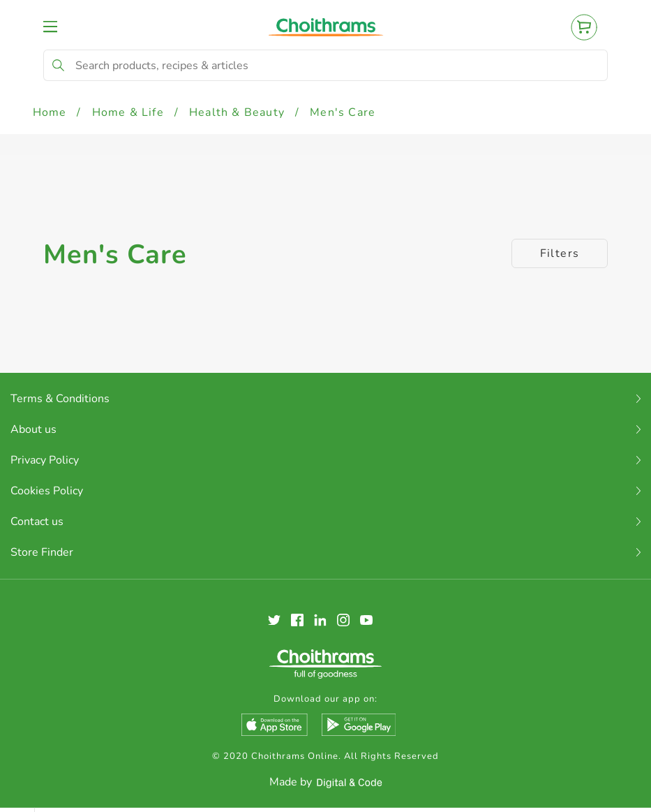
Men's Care (343, 112)
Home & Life (128, 112)
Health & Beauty (237, 112)
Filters (560, 253)
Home (50, 112)
